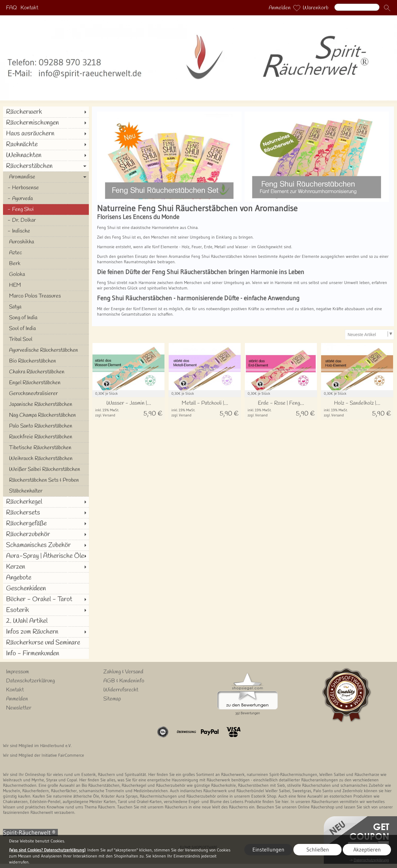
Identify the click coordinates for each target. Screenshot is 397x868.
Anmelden (280, 8)
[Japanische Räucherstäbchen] (46, 404)
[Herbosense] (46, 188)
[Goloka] (46, 274)
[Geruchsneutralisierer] (46, 394)
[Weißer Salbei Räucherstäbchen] (46, 469)
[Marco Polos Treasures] (46, 296)
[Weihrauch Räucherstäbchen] (46, 459)
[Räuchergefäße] (46, 524)
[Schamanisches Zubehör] (46, 545)
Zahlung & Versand (123, 672)
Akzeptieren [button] (367, 850)
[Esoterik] (46, 610)
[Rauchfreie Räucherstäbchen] (46, 437)
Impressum (17, 672)
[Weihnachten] (46, 155)
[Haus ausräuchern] (46, 134)
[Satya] (46, 307)
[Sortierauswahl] (369, 335)
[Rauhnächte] (46, 144)
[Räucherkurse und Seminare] (46, 643)
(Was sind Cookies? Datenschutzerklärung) (47, 850)
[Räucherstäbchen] (46, 166)
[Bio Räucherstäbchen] (46, 361)
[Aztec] (46, 253)
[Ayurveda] (46, 199)
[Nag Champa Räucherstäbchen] (46, 415)
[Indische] (46, 231)
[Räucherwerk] (46, 112)
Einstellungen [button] (268, 850)
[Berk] (46, 264)
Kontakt (29, 8)
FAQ (11, 8)
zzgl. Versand (105, 415)
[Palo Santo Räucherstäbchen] (46, 426)
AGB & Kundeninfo (124, 681)
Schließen (318, 850)
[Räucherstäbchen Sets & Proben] (46, 480)
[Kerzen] (46, 567)
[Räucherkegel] (46, 502)
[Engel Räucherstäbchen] (46, 383)
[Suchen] (357, 7)
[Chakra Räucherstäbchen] (46, 372)
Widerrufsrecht (121, 690)
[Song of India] (46, 318)
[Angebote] (46, 578)
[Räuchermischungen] (46, 123)
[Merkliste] (297, 8)
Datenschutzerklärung (30, 681)
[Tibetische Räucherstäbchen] (46, 448)
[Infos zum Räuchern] (46, 632)
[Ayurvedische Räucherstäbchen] (46, 350)
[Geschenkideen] (46, 588)
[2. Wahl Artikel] (46, 621)
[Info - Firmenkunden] (46, 653)
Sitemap (112, 699)
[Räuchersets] (46, 513)
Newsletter (19, 708)
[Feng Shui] (46, 209)
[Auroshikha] (46, 242)
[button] (387, 8)
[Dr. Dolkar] (46, 220)
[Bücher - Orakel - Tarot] (46, 599)
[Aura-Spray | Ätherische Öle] (46, 556)
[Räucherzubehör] (46, 534)
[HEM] (46, 285)
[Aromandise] (46, 177)
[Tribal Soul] (46, 339)
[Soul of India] (46, 329)
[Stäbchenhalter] (46, 491)
